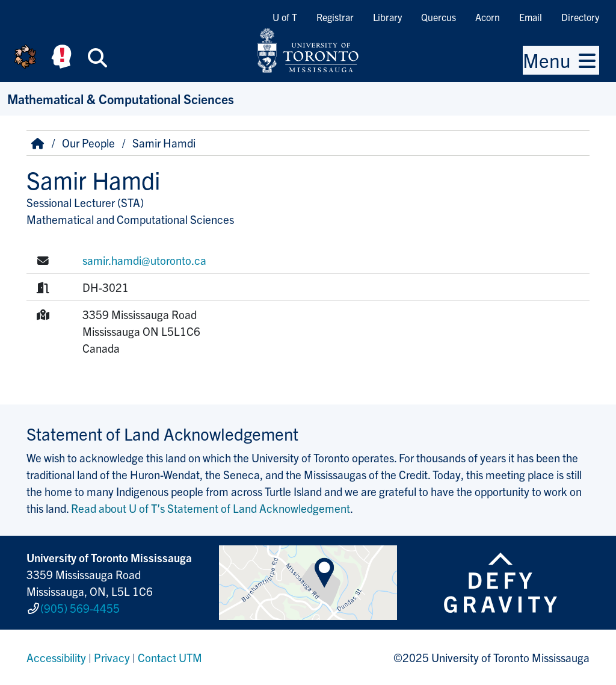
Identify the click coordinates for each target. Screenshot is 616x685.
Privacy (112, 657)
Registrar (335, 17)
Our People (88, 143)
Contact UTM (170, 657)
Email (531, 17)
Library (387, 17)
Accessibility (56, 657)
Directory (580, 17)
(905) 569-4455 (80, 608)
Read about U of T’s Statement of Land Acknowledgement (211, 508)
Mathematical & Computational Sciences (121, 98)
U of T (285, 17)
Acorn (488, 17)
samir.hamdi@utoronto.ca (144, 260)
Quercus (439, 17)
